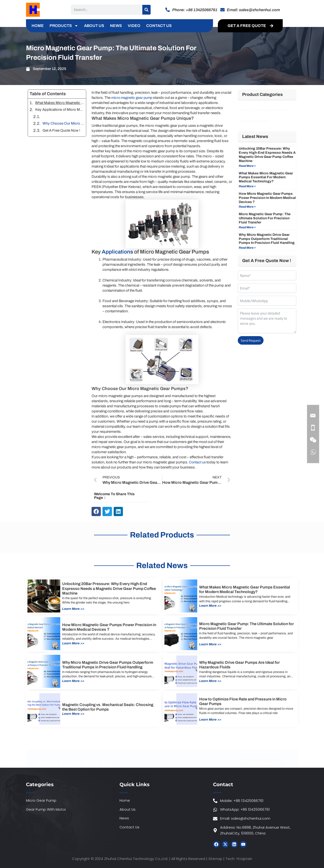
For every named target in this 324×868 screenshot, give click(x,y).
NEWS (116, 26)
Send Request (251, 340)
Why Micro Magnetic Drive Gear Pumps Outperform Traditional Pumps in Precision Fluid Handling (267, 239)
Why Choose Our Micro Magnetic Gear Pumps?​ (63, 123)
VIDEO (134, 26)
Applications (117, 252)
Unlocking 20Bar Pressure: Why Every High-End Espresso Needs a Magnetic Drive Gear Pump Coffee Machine (267, 155)
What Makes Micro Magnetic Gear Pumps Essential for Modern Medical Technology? (266, 177)
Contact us (198, 462)
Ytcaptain (245, 859)
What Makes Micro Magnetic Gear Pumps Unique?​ (60, 103)
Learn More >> (74, 609)
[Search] (146, 10)
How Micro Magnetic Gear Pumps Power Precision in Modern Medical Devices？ (267, 198)
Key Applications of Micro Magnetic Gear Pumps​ (60, 110)
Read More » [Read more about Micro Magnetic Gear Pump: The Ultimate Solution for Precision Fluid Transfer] (247, 227)
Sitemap (214, 859)
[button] (96, 511)
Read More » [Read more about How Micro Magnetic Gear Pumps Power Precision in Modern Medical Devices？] (247, 207)
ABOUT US (94, 26)
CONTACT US (159, 26)
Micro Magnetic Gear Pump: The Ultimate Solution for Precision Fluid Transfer (265, 218)
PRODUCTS (64, 26)
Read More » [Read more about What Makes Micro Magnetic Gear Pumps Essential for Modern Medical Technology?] (247, 186)
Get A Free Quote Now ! (61, 130)
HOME (38, 26)
